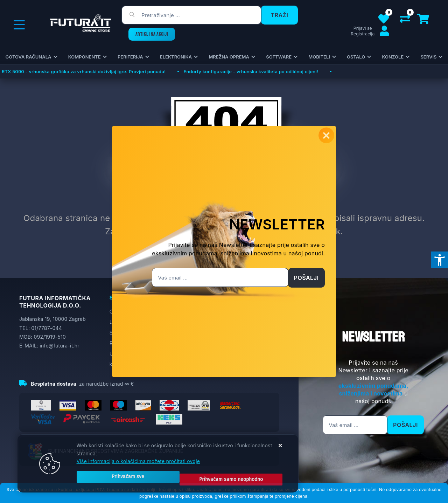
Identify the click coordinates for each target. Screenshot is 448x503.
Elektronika (176, 57)
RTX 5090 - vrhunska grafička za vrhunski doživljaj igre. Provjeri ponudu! (84, 71)
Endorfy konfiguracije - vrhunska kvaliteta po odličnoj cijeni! (251, 71)
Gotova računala (29, 57)
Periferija (130, 57)
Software (279, 57)
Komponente (85, 57)
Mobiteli (319, 57)
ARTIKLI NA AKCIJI (152, 34)
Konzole (393, 57)
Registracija (363, 34)
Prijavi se (363, 28)
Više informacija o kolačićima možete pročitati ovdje (138, 466)
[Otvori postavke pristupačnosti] (440, 260)
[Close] (118, 480)
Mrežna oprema (229, 57)
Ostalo (356, 57)
